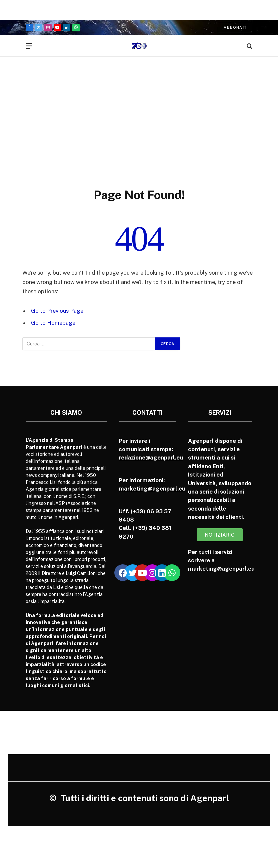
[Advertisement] (139, 115)
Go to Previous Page (57, 311)
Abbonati (235, 27)
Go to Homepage (53, 323)
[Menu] (29, 46)
